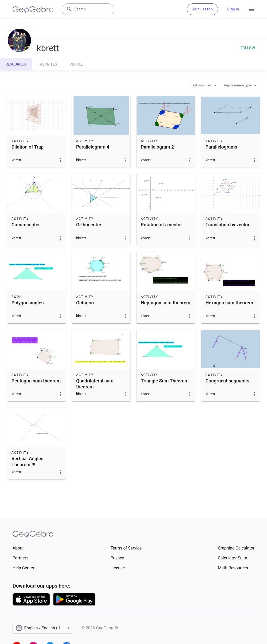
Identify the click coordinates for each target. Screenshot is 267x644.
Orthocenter (89, 225)
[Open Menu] (251, 9)
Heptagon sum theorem (166, 303)
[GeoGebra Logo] (33, 9)
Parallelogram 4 (93, 147)
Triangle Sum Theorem (165, 381)
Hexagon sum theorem (229, 303)
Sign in (233, 9)
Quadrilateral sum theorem (95, 384)
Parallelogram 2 (157, 147)
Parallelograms (221, 147)
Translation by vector (227, 225)
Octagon (85, 303)
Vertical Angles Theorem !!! (27, 462)
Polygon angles (28, 303)
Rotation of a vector (161, 225)
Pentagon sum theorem (36, 381)
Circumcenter (26, 225)
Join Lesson (202, 9)
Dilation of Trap (28, 147)
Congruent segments (227, 381)
